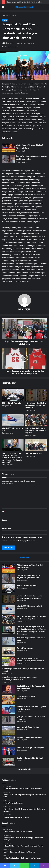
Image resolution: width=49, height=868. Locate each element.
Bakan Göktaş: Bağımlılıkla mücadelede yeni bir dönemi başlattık (36, 430)
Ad (3, 511)
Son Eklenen (24, 558)
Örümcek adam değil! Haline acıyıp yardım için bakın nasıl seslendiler (36, 405)
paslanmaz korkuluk (24, 769)
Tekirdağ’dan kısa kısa (33, 453)
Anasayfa (6, 15)
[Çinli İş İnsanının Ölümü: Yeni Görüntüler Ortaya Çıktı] (9, 720)
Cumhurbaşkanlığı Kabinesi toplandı (30, 758)
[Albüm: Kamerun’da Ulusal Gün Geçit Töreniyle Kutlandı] (8, 148)
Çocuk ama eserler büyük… (27, 696)
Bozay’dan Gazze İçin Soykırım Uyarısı (31, 748)
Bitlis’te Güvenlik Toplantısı (12, 403)
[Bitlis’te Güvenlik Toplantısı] (13, 395)
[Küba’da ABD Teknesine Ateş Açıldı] (13, 420)
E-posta (5, 520)
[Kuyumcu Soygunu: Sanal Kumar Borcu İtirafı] (9, 641)
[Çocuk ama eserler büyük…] (9, 699)
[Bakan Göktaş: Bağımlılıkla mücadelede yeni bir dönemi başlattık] (36, 420)
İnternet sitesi (7, 529)
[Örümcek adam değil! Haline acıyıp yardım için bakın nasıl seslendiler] (36, 395)
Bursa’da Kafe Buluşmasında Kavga (30, 737)
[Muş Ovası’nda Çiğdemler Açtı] (9, 730)
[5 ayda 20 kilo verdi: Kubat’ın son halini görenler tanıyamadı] (9, 689)
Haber (14, 15)
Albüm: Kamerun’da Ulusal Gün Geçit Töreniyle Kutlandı (24, 2)
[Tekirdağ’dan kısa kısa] (36, 445)
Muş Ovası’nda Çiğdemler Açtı (28, 727)
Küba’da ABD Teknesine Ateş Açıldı (30, 606)
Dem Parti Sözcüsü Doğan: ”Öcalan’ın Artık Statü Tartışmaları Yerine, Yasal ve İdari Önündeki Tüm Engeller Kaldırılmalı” (12, 458)
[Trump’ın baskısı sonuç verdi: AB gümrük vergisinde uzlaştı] (9, 710)
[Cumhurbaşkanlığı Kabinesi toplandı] (9, 761)
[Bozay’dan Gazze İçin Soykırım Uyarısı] (9, 751)
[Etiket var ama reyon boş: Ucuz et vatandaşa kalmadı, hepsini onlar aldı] (9, 662)
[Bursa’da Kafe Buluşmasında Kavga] (9, 741)
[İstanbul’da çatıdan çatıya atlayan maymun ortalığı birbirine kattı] (8, 159)
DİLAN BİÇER (9, 43)
